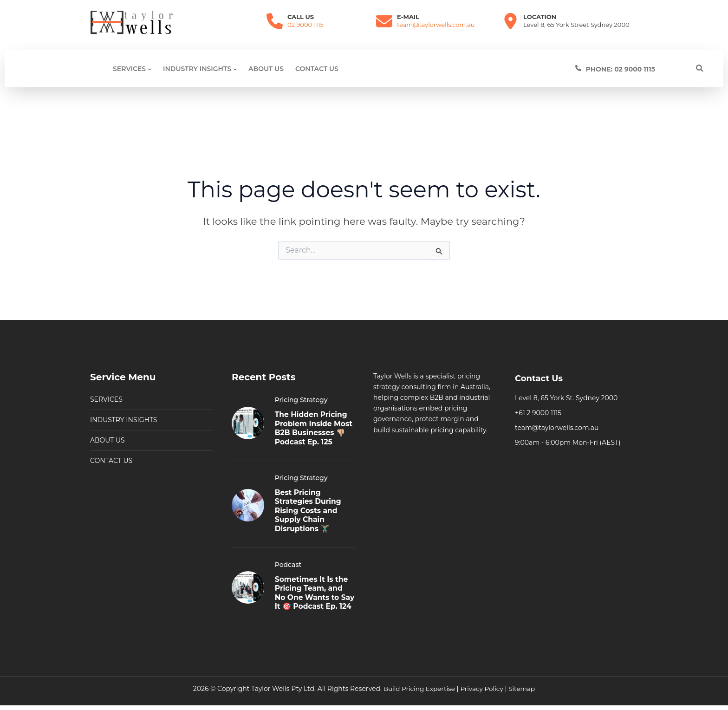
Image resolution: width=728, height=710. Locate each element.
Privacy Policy (482, 689)
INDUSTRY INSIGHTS (123, 405)
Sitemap (523, 689)
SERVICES (106, 384)
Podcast (288, 557)
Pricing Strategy (301, 385)
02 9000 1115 (305, 25)
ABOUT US (107, 425)
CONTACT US (111, 446)
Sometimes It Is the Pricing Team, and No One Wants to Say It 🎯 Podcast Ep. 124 (313, 589)
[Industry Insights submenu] (235, 69)
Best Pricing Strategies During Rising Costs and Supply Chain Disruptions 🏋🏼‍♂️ (309, 503)
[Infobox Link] (639, 69)
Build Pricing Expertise (418, 689)
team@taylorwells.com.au (436, 25)
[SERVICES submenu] (149, 69)
